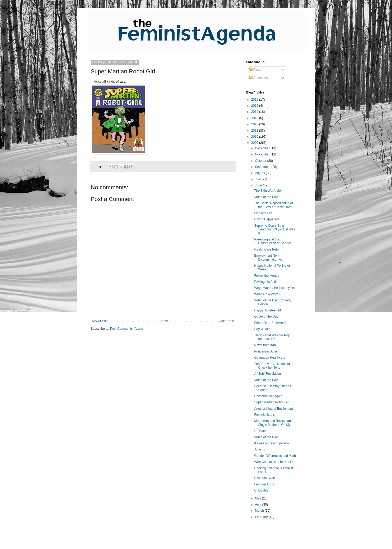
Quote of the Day (266, 316)
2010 (255, 137)
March (260, 511)
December (263, 148)
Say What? (262, 329)
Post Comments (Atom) (127, 329)
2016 (255, 100)
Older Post (226, 321)
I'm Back (260, 431)
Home (164, 321)
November (263, 154)
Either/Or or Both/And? (270, 323)
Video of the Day (266, 197)
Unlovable (261, 490)
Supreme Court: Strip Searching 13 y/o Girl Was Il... (274, 229)
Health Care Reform (268, 249)
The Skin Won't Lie (267, 191)
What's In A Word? (267, 294)
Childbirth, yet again (268, 396)
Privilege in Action (267, 282)
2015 (255, 106)
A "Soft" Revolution (267, 374)
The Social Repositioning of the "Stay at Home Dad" (273, 205)
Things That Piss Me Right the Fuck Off (273, 337)
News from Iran (265, 345)
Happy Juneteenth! (267, 310)
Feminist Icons (264, 415)
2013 (255, 118)
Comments (259, 78)
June (259, 185)
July (258, 179)
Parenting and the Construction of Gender (272, 241)
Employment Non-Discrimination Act (269, 257)
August (260, 173)
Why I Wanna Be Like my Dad (275, 288)
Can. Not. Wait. (265, 478)
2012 (255, 124)
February (262, 517)
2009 (255, 143)
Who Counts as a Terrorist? (273, 462)
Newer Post (100, 321)
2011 (255, 131)
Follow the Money (267, 276)
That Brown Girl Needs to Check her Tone (272, 366)
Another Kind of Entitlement (273, 409)
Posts (255, 70)
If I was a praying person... (273, 443)
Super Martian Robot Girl (272, 402)
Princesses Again (266, 351)
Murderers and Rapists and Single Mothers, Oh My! (273, 423)
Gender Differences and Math (275, 456)
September (263, 167)
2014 (255, 112)
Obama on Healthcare (270, 358)
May (258, 498)
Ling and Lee (263, 213)
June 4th (260, 449)
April (258, 505)
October (261, 161)
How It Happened (266, 219)
